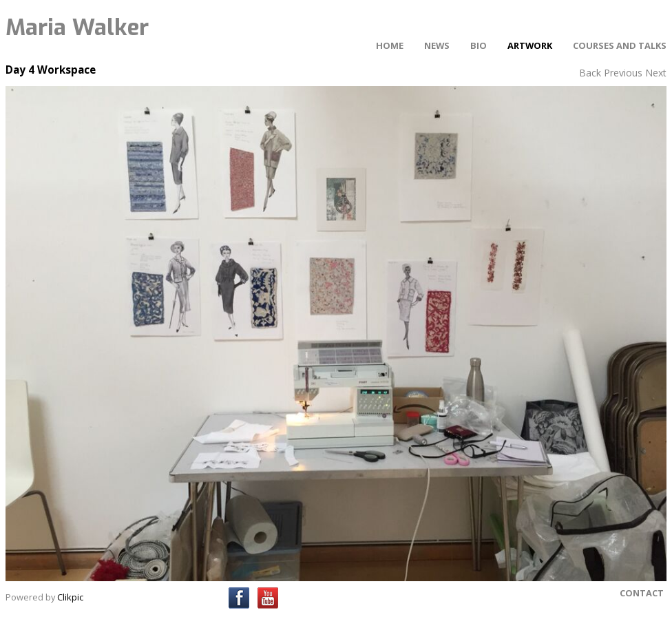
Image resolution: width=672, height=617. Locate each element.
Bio (479, 45)
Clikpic (70, 597)
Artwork (530, 45)
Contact (642, 593)
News (437, 45)
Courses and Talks (620, 45)
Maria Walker (77, 28)
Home (390, 45)
